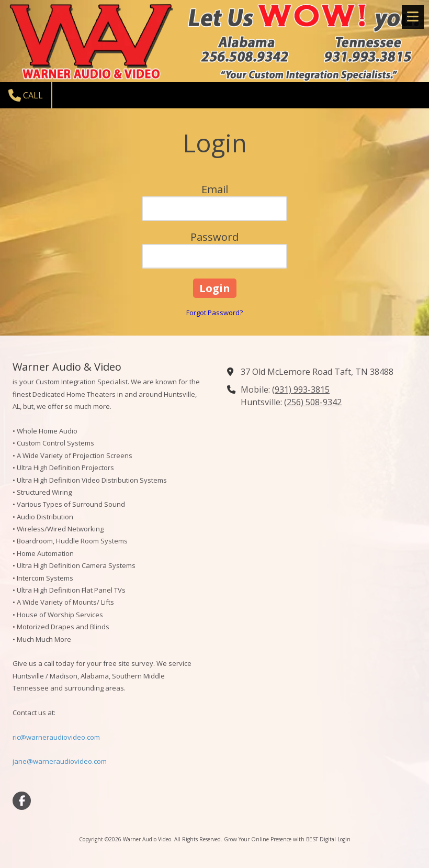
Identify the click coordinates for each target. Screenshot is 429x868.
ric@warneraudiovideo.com (56, 737)
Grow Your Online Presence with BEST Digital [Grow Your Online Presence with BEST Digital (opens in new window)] (280, 839)
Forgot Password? (214, 313)
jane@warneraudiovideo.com (60, 761)
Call (26, 95)
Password (214, 237)
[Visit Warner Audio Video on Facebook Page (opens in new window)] (22, 801)
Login (344, 839)
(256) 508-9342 (313, 402)
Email (215, 189)
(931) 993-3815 (301, 390)
